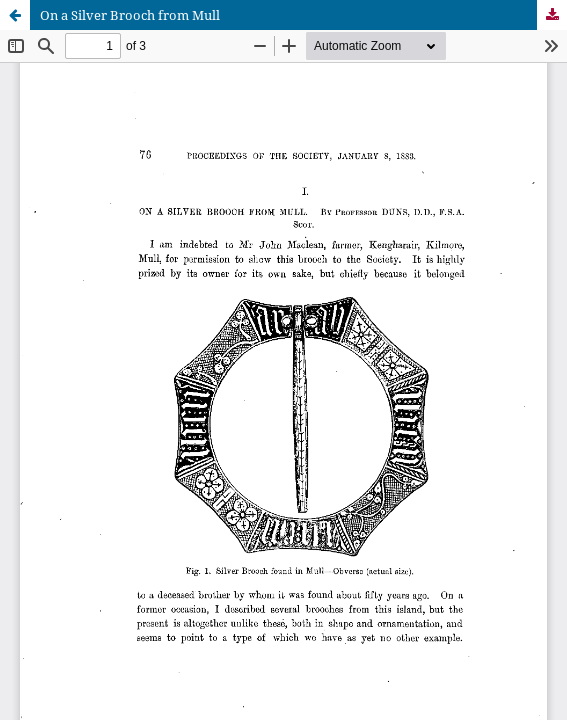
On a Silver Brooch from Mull (130, 15)
